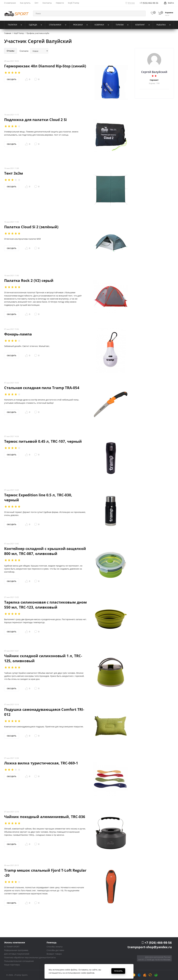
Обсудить (12, 79)
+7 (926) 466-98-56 (158, 942)
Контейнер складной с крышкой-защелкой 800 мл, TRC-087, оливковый (45, 551)
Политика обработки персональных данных (25, 957)
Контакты (51, 957)
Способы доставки (55, 950)
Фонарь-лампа (18, 334)
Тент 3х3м (14, 173)
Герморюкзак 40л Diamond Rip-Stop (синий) (45, 66)
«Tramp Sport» (21, 975)
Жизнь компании (15, 942)
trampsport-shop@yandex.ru (150, 947)
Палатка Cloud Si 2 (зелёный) (31, 227)
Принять (118, 971)
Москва (131, 3)
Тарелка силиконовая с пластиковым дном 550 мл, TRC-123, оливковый (45, 605)
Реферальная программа (16, 950)
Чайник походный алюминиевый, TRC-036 (45, 817)
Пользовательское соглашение (19, 961)
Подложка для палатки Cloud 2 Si (35, 120)
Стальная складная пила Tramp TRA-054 (42, 388)
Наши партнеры (12, 965)
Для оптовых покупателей (17, 954)
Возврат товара (54, 954)
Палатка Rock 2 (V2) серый (29, 280)
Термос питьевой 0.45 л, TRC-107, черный (43, 441)
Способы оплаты (55, 947)
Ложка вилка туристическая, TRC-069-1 (41, 763)
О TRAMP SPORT (12, 947)
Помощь (52, 942)
